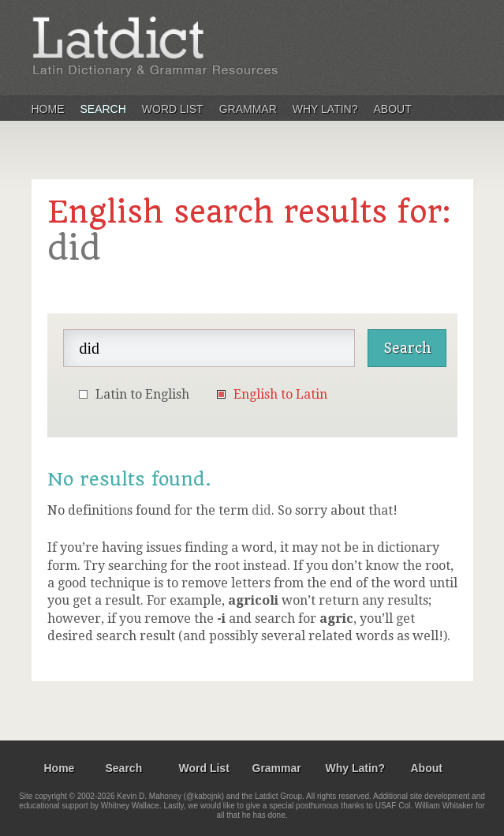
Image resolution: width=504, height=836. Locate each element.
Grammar (248, 109)
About (393, 109)
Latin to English (142, 394)
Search (103, 109)
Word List (173, 109)
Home (48, 109)
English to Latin (280, 394)
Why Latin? (325, 109)
